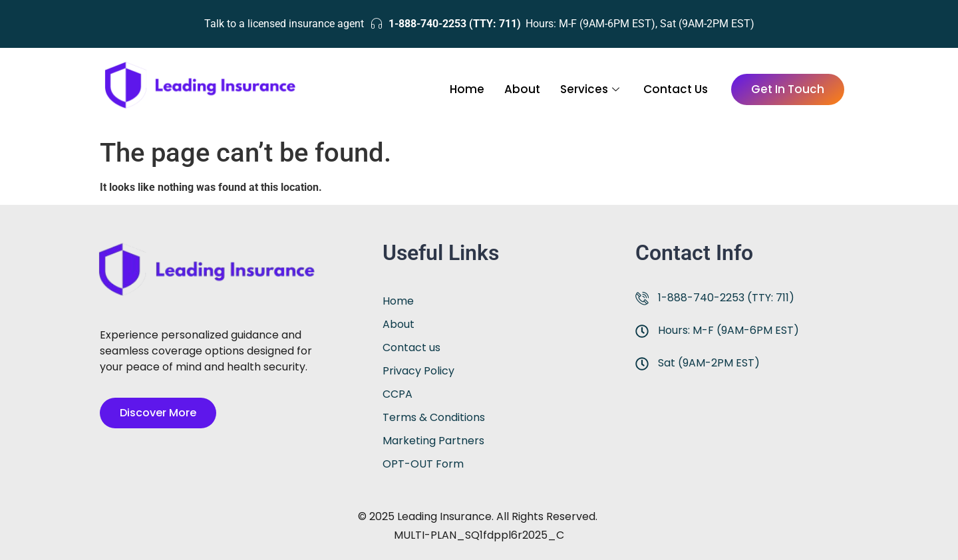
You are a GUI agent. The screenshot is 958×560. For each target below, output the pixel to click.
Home (467, 89)
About (522, 89)
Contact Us (676, 89)
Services (590, 89)
